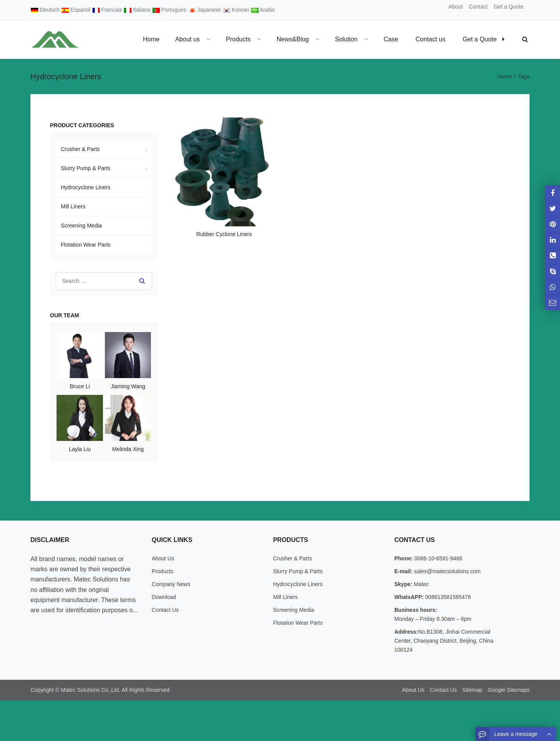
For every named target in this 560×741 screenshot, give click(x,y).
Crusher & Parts (80, 149)
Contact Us (165, 610)
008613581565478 (447, 597)
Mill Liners (73, 206)
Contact (478, 7)
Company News (171, 584)
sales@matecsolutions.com (447, 571)
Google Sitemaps (509, 690)
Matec (420, 584)
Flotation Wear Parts (86, 245)
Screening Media (81, 226)
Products (162, 571)
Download (164, 597)
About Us (163, 558)
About (456, 7)
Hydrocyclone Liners (86, 187)
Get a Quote (509, 7)
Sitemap (472, 690)
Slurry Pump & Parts (86, 168)
